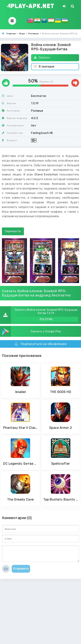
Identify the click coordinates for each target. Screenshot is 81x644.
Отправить (21, 569)
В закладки (44, 67)
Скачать (42, 58)
